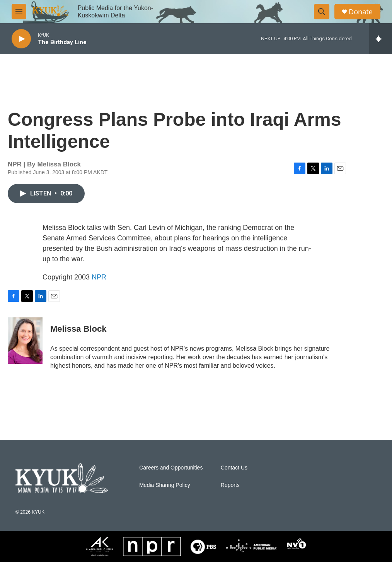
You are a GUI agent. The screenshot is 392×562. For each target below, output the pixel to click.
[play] (21, 39)
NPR (99, 277)
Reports (230, 485)
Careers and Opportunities (171, 468)
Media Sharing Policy (165, 485)
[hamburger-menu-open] (19, 12)
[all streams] (381, 39)
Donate (361, 12)
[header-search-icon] (322, 12)
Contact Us (234, 468)
